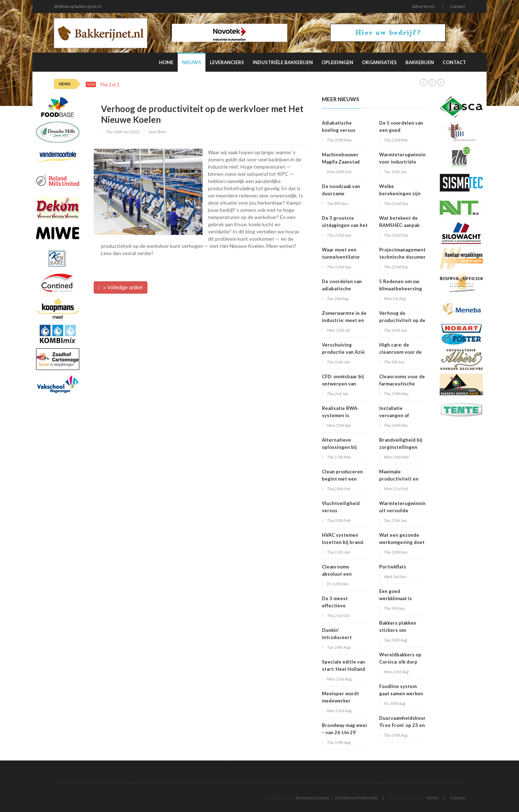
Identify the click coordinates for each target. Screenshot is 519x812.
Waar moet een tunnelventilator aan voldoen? (341, 257)
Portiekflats (393, 567)
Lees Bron (157, 132)
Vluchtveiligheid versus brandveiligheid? (341, 510)
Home (166, 62)
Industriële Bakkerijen (283, 62)
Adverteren (423, 6)
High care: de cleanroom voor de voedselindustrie (400, 352)
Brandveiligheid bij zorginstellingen (401, 443)
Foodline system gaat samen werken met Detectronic (401, 693)
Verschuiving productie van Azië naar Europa (343, 352)
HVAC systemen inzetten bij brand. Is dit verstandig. (343, 542)
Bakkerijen (420, 62)
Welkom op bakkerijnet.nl (77, 6)
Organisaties (379, 62)
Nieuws (192, 62)
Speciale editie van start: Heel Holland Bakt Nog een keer (343, 669)
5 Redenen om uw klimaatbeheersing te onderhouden (401, 289)
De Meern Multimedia (356, 798)
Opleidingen (337, 62)
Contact (458, 6)
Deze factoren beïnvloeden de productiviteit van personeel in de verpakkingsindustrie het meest (246, 85)
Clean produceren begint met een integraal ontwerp (343, 479)
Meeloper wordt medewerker (340, 697)
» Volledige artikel (121, 287)
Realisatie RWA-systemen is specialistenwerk (341, 415)
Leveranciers (227, 62)
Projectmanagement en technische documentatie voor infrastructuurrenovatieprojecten (418, 257)
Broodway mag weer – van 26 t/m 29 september (345, 732)
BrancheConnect (312, 798)
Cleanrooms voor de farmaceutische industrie (402, 384)
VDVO (432, 798)
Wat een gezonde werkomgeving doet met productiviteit (402, 542)
